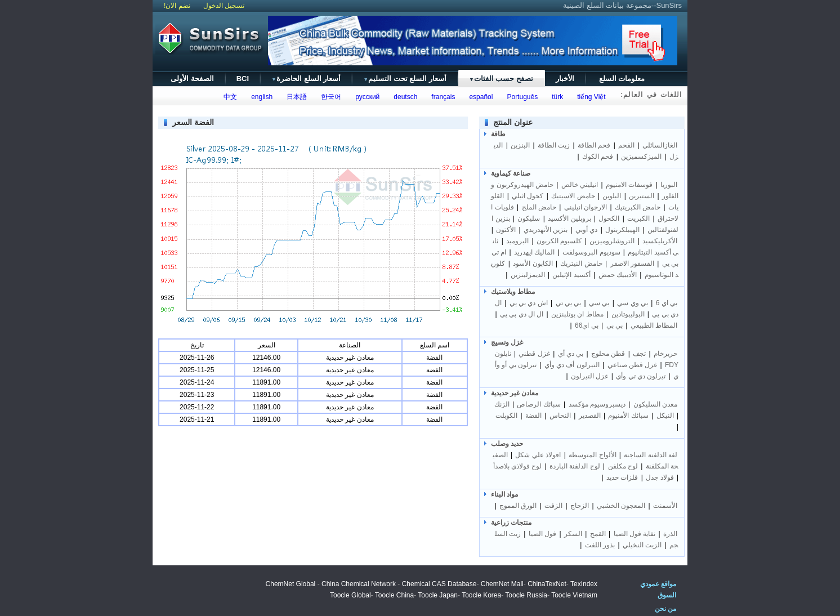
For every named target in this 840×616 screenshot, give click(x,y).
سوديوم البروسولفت (591, 252)
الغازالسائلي (660, 145)
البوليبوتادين (628, 314)
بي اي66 (587, 325)
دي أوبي (586, 230)
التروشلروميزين (612, 241)
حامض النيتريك (581, 264)
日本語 (295, 97)
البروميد (517, 241)
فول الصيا (542, 534)
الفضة (533, 416)
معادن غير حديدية (515, 393)
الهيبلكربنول (622, 230)
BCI (243, 79)
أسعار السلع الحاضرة (306, 79)
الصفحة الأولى (192, 79)
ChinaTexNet (547, 584)
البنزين (520, 145)
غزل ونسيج (507, 342)
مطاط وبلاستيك (513, 292)
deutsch (404, 97)
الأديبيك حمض (618, 275)
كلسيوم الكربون (559, 241)
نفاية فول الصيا (635, 534)
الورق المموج (518, 506)
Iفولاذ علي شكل (537, 455)
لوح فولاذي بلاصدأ (518, 466)
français (442, 97)
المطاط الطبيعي (654, 325)
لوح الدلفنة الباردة (575, 466)
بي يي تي (569, 303)
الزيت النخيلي (642, 545)
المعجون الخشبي (621, 506)
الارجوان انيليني (586, 207)
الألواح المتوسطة (592, 455)
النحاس (560, 416)
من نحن (665, 609)
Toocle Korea (481, 595)
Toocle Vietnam (574, 595)
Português (520, 97)
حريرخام (665, 354)
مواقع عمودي (658, 584)
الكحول (609, 218)
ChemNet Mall (502, 584)
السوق (667, 595)
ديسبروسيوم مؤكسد (597, 404)
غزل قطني (534, 354)
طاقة (498, 134)
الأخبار (565, 79)
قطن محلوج (608, 354)
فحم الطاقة (594, 145)
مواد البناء (504, 494)
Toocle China (394, 595)
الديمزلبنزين (528, 275)
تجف (639, 354)
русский (366, 97)
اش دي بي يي (529, 303)
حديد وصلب (507, 444)
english (260, 97)
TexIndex (584, 584)
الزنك (502, 404)
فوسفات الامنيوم (629, 185)
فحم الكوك (598, 157)
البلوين (612, 196)
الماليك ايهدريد (534, 252)
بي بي (615, 325)
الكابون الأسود (533, 264)
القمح (598, 534)
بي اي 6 (667, 303)
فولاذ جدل (660, 477)
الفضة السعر (193, 122)
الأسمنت (665, 506)
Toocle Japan (438, 595)
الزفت (553, 506)
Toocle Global (350, 595)
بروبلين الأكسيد (569, 218)
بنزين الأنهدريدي (546, 230)
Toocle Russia (526, 595)
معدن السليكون (655, 404)
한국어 (330, 97)
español (479, 97)
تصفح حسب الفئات (501, 79)
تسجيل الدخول (224, 6)
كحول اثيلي (528, 196)
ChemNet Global (291, 584)
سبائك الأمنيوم (628, 416)
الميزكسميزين (641, 157)
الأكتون (506, 230)
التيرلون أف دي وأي (572, 365)
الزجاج (580, 506)
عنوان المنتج (513, 122)
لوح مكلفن (623, 466)
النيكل (665, 416)
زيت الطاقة (554, 145)
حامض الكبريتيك (638, 207)
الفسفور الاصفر (632, 264)
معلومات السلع (622, 79)
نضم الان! (177, 6)
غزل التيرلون (589, 376)
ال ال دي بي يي (522, 314)
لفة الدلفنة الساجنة (651, 455)
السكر (573, 534)
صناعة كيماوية (511, 173)
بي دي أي (571, 354)
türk (556, 97)
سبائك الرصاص (539, 404)
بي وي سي (633, 303)
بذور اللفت (600, 545)
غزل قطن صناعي (633, 365)
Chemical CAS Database (439, 584)
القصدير (590, 416)
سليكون (529, 218)
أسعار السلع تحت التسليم (405, 79)
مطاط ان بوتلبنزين (577, 314)
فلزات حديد (622, 477)
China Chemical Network (359, 584)
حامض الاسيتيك (573, 196)
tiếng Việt (590, 97)
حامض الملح (539, 207)
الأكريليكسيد (660, 241)
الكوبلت (506, 416)
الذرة (670, 534)
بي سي (599, 303)
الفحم (626, 145)
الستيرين (642, 196)
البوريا (669, 185)
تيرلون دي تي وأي (641, 376)
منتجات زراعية (511, 523)
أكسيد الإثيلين (571, 275)
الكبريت (638, 218)
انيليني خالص (580, 185)
